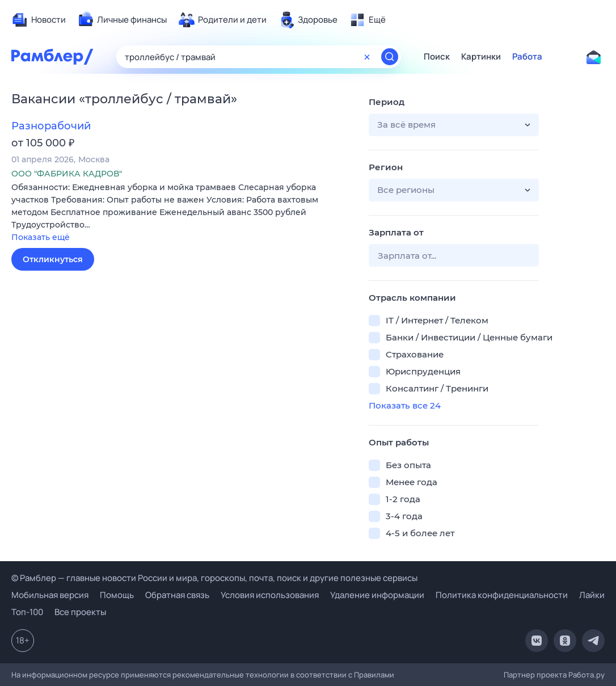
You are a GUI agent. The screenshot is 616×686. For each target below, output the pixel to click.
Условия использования (270, 595)
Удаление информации (377, 595)
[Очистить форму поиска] (367, 57)
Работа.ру (587, 675)
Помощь (117, 595)
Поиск (437, 57)
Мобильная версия (50, 595)
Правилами (374, 675)
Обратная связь (177, 595)
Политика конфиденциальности (502, 595)
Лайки (592, 595)
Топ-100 (27, 612)
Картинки (481, 57)
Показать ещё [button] (41, 237)
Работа (527, 57)
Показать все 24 (405, 405)
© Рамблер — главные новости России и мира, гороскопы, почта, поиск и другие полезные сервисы (214, 578)
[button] (182, 213)
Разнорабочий (51, 126)
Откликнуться (53, 259)
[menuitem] (39, 20)
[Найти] (390, 57)
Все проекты (80, 612)
